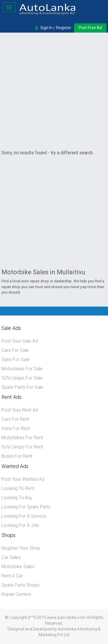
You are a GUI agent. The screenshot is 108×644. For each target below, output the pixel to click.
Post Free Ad (90, 28)
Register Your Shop (21, 548)
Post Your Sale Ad (20, 341)
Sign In (46, 28)
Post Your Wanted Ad (23, 479)
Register (64, 28)
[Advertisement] (54, 91)
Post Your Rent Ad (20, 410)
